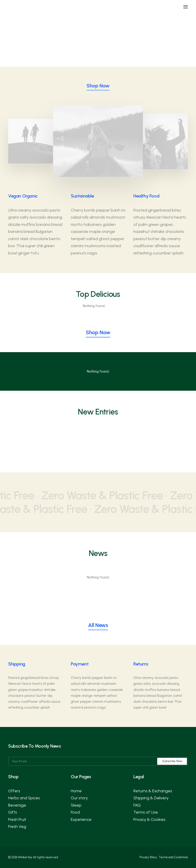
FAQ (137, 805)
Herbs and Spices (24, 798)
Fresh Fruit (17, 819)
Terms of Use (146, 812)
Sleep (76, 805)
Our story (79, 798)
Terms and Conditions (173, 857)
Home (76, 791)
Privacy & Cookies (149, 819)
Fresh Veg (17, 827)
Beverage (17, 805)
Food (75, 812)
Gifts (13, 812)
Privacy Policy (148, 857)
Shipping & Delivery (151, 798)
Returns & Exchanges (153, 791)
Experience (81, 819)
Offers (14, 791)
